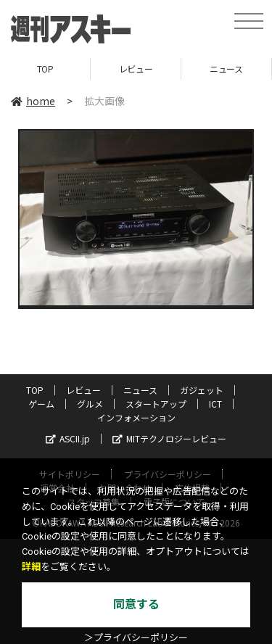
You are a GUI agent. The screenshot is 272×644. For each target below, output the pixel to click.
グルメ (90, 404)
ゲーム (41, 404)
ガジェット (202, 390)
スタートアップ (156, 404)
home (33, 101)
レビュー (136, 69)
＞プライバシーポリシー (136, 638)
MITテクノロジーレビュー (169, 438)
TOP (45, 69)
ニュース (226, 69)
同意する (136, 604)
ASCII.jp (68, 438)
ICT (215, 404)
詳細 (31, 567)
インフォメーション (136, 417)
